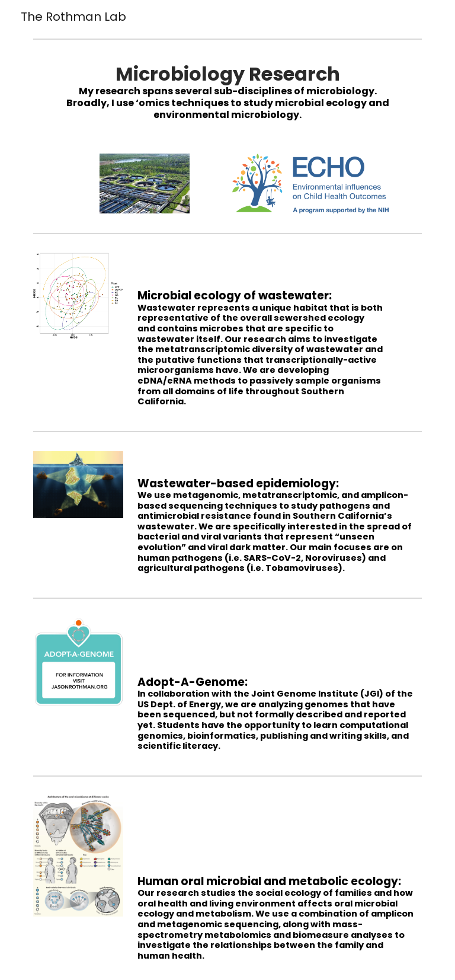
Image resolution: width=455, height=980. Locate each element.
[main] (227, 92)
